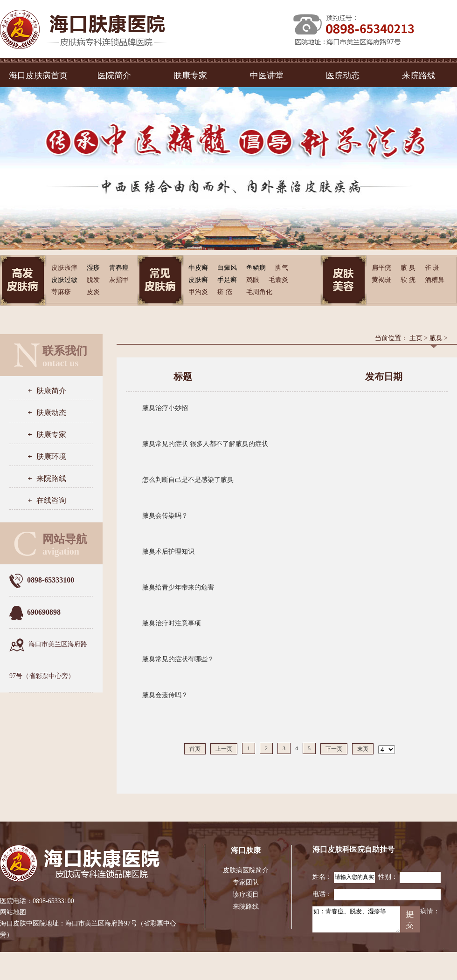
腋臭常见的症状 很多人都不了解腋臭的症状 (205, 444)
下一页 (334, 749)
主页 (416, 338)
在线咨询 (51, 500)
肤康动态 (51, 413)
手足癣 (227, 280)
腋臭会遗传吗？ (165, 695)
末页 (363, 749)
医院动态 (343, 75)
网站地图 (13, 912)
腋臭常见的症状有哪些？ (178, 659)
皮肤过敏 (64, 280)
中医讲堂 (267, 75)
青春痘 (119, 268)
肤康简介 (51, 391)
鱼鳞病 (256, 268)
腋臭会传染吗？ (165, 516)
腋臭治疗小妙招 (165, 408)
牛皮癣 (198, 268)
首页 (195, 749)
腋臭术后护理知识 (168, 552)
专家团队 (246, 882)
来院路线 (419, 75)
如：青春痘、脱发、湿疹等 (356, 919)
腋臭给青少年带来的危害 (178, 587)
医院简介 (114, 75)
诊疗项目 (246, 894)
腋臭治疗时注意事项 (172, 623)
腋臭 (436, 338)
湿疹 (93, 268)
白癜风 (227, 268)
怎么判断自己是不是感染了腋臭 (188, 480)
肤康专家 (190, 75)
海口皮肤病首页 (38, 75)
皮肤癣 (198, 280)
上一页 (224, 749)
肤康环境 (51, 456)
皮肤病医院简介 (246, 870)
